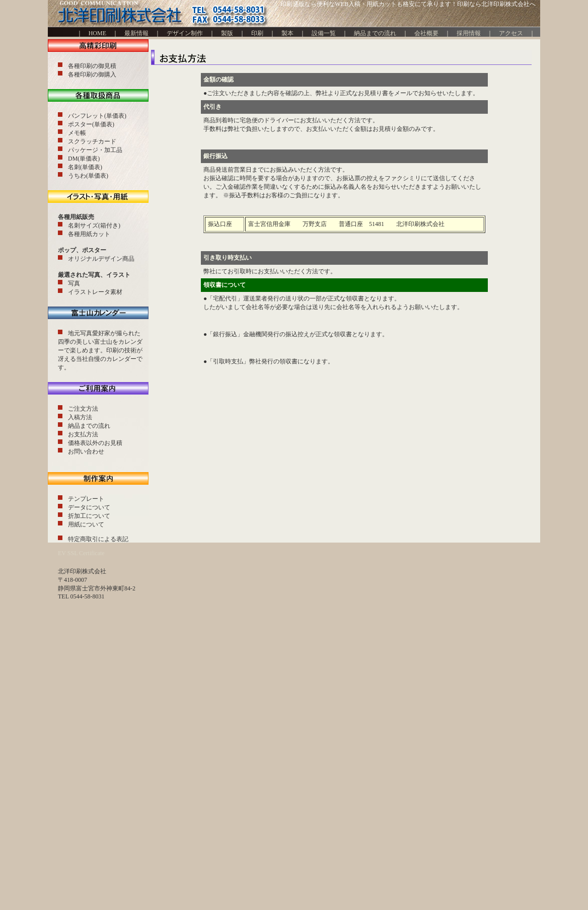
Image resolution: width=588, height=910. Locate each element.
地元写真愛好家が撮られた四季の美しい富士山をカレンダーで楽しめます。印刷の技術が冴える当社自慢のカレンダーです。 (100, 350)
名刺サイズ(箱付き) (94, 225)
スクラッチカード (92, 141)
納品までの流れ (375, 33)
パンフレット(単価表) (97, 116)
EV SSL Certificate (81, 553)
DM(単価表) (84, 159)
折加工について (89, 516)
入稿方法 (80, 417)
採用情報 (469, 33)
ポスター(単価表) (91, 124)
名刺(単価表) (85, 167)
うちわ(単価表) (88, 176)
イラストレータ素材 (95, 292)
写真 (74, 283)
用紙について (86, 524)
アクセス (511, 33)
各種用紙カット (89, 234)
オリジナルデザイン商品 (101, 259)
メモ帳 (77, 133)
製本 (287, 33)
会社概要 (426, 33)
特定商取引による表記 (98, 539)
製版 (227, 33)
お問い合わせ (86, 451)
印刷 (257, 33)
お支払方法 (83, 434)
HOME (94, 33)
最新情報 (139, 33)
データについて (89, 507)
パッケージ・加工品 (95, 150)
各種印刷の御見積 (92, 66)
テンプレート (86, 499)
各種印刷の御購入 (92, 74)
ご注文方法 (83, 409)
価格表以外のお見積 (95, 443)
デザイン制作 (185, 33)
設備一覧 (324, 33)
